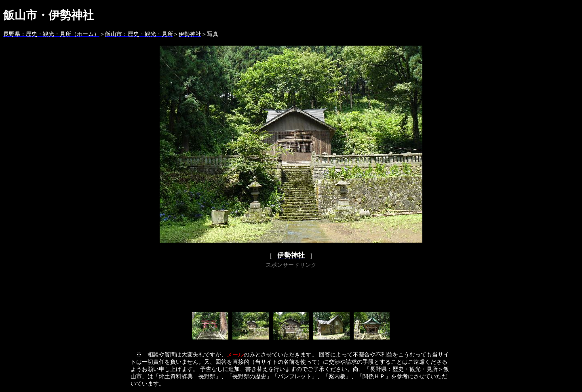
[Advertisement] (291, 289)
